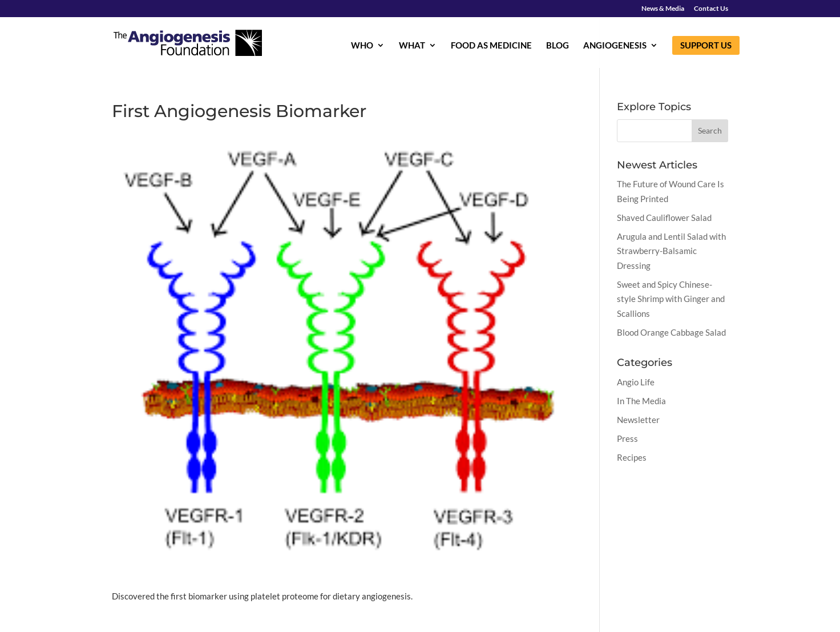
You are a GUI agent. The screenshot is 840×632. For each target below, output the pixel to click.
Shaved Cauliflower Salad (664, 218)
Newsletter (638, 420)
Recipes (632, 457)
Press (627, 438)
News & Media (663, 9)
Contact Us (711, 9)
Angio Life (636, 382)
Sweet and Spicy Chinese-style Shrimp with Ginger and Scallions (671, 299)
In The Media (641, 401)
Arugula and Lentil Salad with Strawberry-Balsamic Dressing (671, 251)
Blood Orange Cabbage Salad (671, 332)
